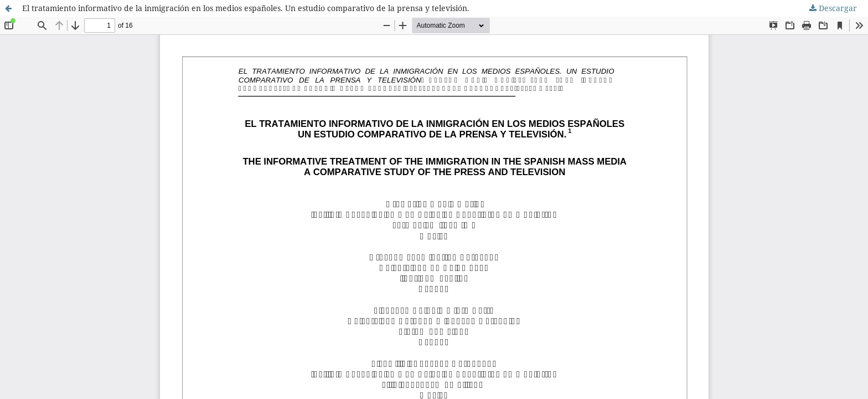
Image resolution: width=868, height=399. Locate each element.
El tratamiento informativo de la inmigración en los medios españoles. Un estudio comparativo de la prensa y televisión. (246, 8)
